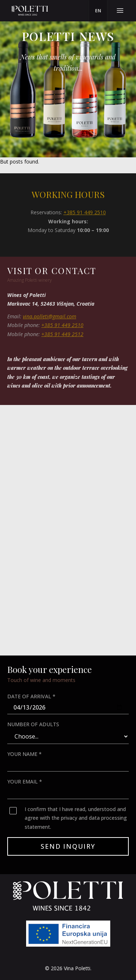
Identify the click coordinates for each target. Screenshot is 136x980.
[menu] (98, 11)
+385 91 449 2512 (62, 334)
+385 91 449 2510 (85, 212)
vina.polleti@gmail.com (50, 316)
